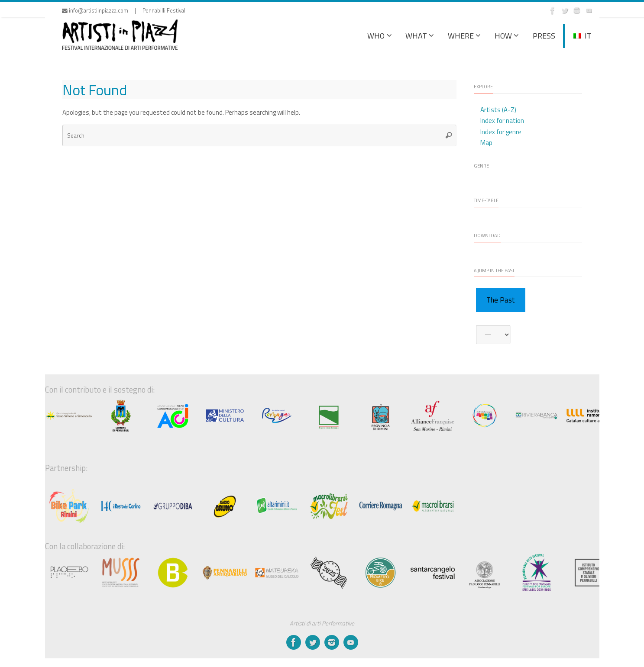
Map (486, 143)
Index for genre (501, 132)
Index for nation (502, 121)
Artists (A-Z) (498, 110)
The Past (501, 300)
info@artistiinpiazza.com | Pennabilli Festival (124, 11)
